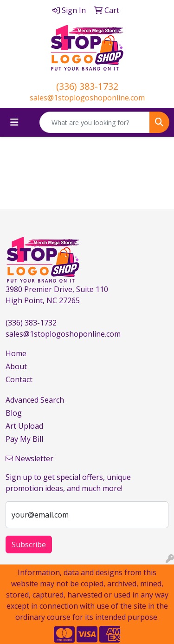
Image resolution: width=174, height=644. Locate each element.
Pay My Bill (24, 439)
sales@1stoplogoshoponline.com (87, 98)
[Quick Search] (95, 122)
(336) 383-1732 (87, 86)
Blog (14, 413)
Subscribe (29, 544)
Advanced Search (35, 400)
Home (16, 353)
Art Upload (24, 426)
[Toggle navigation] (14, 122)
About (16, 366)
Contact (19, 379)
